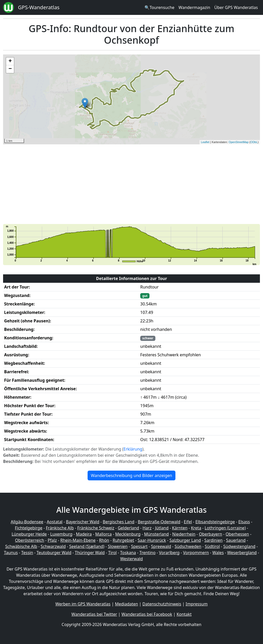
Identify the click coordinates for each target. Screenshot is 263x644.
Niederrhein (184, 534)
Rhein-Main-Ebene (78, 540)
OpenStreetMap (239, 142)
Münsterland (156, 534)
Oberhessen (237, 534)
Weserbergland (242, 553)
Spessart (139, 546)
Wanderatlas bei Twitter (94, 614)
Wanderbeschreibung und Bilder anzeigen (131, 475)
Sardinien (214, 540)
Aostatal (55, 522)
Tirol (112, 553)
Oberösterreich (30, 540)
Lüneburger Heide (29, 534)
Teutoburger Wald (54, 553)
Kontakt (184, 614)
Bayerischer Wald (83, 522)
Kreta (196, 528)
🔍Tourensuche (159, 7)
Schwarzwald (53, 546)
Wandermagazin (194, 7)
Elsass (244, 522)
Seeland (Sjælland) (87, 546)
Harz (147, 528)
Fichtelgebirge (29, 528)
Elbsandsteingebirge (215, 522)
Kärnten (180, 528)
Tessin (27, 553)
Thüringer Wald (90, 553)
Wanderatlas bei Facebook (147, 614)
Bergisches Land (119, 522)
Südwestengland (239, 546)
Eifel (188, 522)
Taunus (11, 553)
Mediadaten (126, 604)
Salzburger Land (185, 540)
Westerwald (131, 559)
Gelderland (128, 528)
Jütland (162, 528)
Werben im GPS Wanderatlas (83, 604)
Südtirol (212, 546)
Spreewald (161, 546)
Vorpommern (196, 553)
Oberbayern (210, 534)
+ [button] (10, 61)
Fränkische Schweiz (96, 528)
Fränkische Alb (60, 528)
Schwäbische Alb (21, 546)
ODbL (254, 142)
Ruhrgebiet (124, 540)
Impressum (197, 604)
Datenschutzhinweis (162, 604)
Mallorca (104, 534)
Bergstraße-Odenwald (159, 522)
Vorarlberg (169, 553)
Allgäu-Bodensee (27, 522)
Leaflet (205, 142)
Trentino (148, 553)
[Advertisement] (131, 184)
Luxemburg (61, 534)
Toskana (128, 553)
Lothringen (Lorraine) (225, 528)
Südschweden (188, 546)
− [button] (10, 69)
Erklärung (133, 449)
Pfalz (52, 540)
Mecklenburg (128, 534)
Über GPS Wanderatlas (236, 7)
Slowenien (118, 546)
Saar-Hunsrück (152, 540)
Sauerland (236, 540)
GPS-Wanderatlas (39, 7)
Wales (218, 553)
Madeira (84, 534)
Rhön (104, 540)
